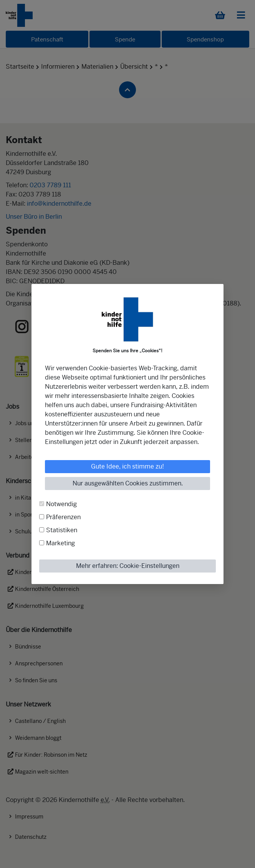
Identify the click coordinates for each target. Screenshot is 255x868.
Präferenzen (63, 517)
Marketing (60, 543)
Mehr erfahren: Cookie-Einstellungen (128, 566)
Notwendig (61, 504)
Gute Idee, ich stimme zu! (127, 466)
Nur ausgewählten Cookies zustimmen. (128, 483)
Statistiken (62, 530)
